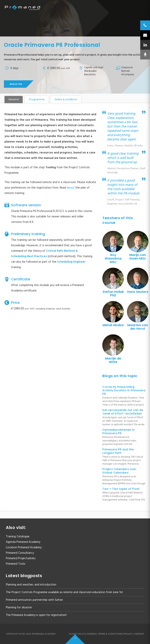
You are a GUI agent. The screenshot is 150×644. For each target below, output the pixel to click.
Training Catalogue (18, 537)
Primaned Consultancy (20, 553)
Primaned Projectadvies (21, 558)
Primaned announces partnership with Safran (34, 600)
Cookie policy (77, 634)
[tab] (14, 100)
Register (16, 84)
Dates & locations (66, 99)
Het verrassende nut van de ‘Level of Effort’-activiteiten (123, 412)
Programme (37, 99)
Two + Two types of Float (121, 489)
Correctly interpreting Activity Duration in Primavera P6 (124, 390)
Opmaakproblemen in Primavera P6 (118, 431)
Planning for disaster (19, 608)
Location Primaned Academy (24, 547)
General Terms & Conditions (104, 634)
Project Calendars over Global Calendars (119, 471)
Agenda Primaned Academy (23, 542)
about (71, 188)
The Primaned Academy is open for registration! (36, 615)
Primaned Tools (16, 564)
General (14, 99)
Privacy (128, 634)
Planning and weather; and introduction (31, 585)
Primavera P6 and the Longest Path (118, 451)
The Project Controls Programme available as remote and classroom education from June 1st (64, 592)
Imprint (139, 634)
